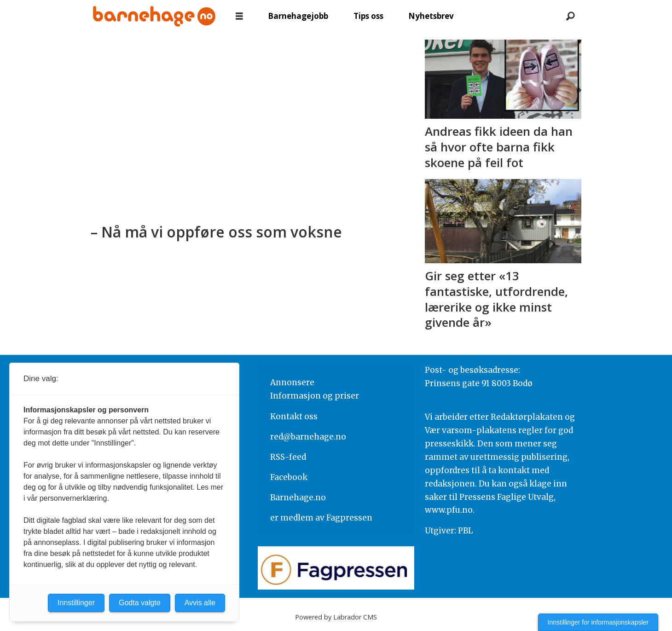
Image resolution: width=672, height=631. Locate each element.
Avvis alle (200, 603)
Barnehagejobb (298, 16)
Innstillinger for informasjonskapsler (598, 622)
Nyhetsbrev (431, 16)
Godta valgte (140, 603)
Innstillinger (76, 603)
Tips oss (368, 16)
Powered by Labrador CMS (336, 617)
